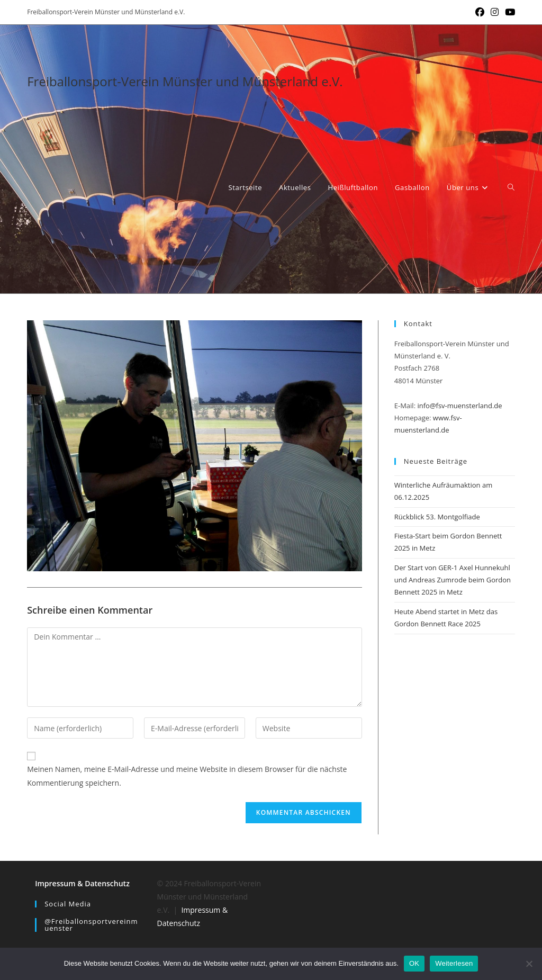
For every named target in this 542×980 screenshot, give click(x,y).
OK (414, 963)
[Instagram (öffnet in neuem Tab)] (495, 12)
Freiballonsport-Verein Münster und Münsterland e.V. (185, 81)
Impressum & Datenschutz (82, 883)
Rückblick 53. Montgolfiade (437, 517)
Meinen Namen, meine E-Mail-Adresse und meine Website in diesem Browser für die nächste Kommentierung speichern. (187, 776)
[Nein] (529, 964)
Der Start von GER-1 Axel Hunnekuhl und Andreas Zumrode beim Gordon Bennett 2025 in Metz (453, 580)
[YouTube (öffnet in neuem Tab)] (508, 12)
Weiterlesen (454, 963)
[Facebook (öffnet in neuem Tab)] (480, 12)
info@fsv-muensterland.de (459, 406)
